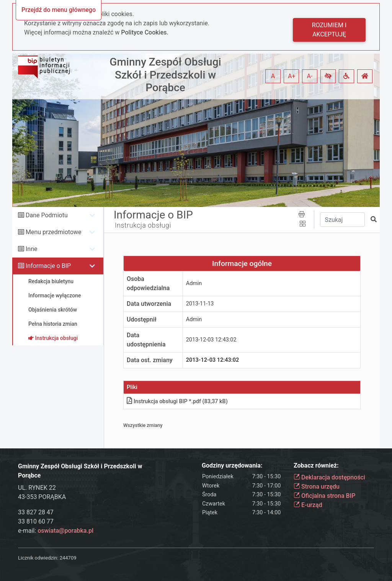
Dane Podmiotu (47, 215)
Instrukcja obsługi (143, 225)
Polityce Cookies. (145, 32)
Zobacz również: (316, 465)
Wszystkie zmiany (143, 425)
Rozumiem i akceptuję (329, 30)
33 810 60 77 (36, 521)
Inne (32, 249)
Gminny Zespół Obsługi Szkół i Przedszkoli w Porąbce (165, 75)
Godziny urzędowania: (232, 465)
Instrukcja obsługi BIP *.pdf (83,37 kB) (177, 401)
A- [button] (310, 76)
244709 (68, 558)
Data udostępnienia (146, 340)
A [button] (273, 76)
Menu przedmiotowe (54, 232)
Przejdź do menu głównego (59, 10)
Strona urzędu (317, 487)
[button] (328, 76)
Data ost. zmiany (150, 360)
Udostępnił (142, 319)
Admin (194, 283)
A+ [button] (292, 76)
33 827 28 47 (36, 512)
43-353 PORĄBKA (42, 497)
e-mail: (56, 531)
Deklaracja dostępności (329, 477)
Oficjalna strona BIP (324, 496)
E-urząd (308, 505)
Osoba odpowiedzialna (148, 283)
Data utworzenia (149, 304)
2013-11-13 (200, 304)
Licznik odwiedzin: (38, 558)
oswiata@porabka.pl (65, 531)
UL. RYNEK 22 (37, 488)
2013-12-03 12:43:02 (211, 340)
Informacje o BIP (48, 266)
